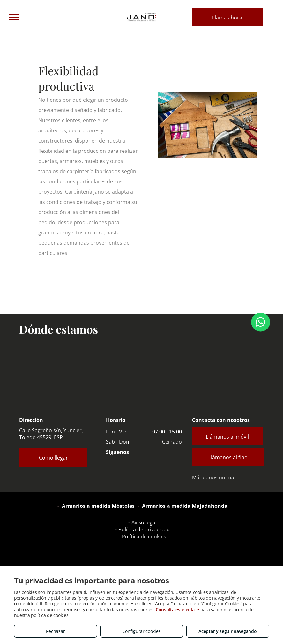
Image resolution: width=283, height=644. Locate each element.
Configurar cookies (142, 631)
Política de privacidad (144, 529)
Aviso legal (144, 522)
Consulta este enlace (177, 609)
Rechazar (56, 631)
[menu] (14, 17)
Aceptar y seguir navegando (227, 631)
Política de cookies (144, 537)
